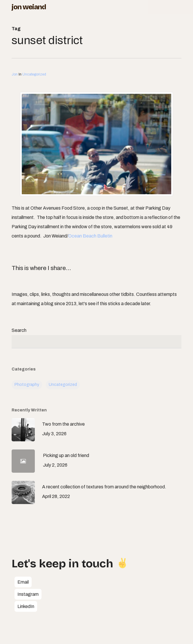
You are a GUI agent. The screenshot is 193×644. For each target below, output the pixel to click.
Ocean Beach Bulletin (90, 236)
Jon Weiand (29, 7)
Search (19, 330)
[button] (23, 582)
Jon (15, 74)
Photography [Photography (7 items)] (27, 385)
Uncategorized (34, 74)
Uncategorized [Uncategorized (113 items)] (63, 385)
